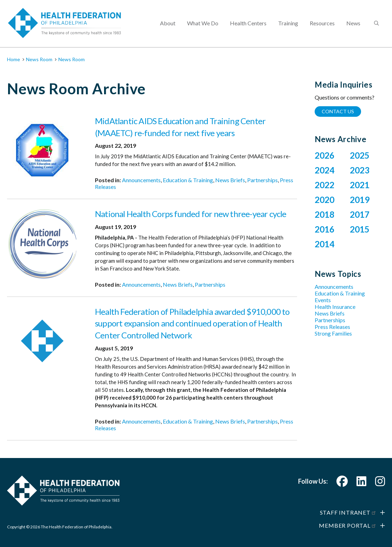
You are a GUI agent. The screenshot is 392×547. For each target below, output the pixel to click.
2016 (324, 229)
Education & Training (188, 180)
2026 (324, 155)
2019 (360, 200)
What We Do (203, 23)
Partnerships (262, 180)
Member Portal (348, 525)
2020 (324, 200)
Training (288, 23)
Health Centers (248, 23)
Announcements (141, 180)
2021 (360, 185)
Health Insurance (335, 307)
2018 (324, 214)
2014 (324, 244)
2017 (360, 214)
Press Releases (332, 327)
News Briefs (230, 180)
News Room (39, 59)
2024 (324, 170)
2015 (360, 229)
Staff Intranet (348, 512)
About (168, 23)
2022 (324, 185)
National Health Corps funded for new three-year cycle (191, 214)
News (353, 23)
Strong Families (333, 333)
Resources (322, 23)
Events (323, 300)
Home (14, 59)
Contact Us (338, 111)
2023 (360, 170)
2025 (360, 155)
